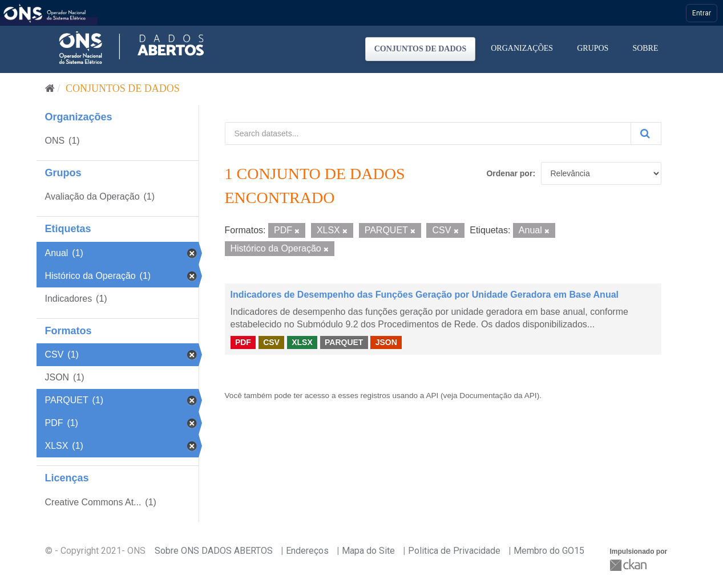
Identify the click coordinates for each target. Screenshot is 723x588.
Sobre (645, 48)
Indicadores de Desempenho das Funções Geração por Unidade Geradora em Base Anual (425, 295)
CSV (271, 342)
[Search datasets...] (428, 133)
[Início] (50, 88)
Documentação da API (498, 396)
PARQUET (344, 342)
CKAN (629, 565)
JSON (386, 342)
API (432, 396)
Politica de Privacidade (454, 551)
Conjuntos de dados (421, 49)
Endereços (307, 551)
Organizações (522, 48)
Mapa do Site (368, 551)
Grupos (593, 48)
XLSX (302, 342)
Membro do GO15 (549, 551)
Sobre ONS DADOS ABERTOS (214, 551)
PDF (243, 342)
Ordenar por (509, 173)
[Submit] (646, 133)
